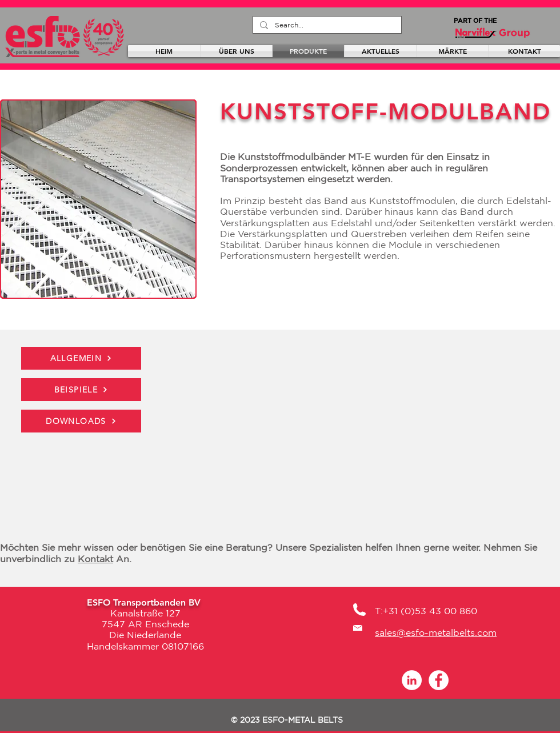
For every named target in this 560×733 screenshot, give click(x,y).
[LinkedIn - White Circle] (412, 680)
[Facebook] (439, 680)
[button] (98, 199)
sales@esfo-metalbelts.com (436, 632)
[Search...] (326, 25)
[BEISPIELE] (81, 390)
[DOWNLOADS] (81, 421)
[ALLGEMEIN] (81, 358)
